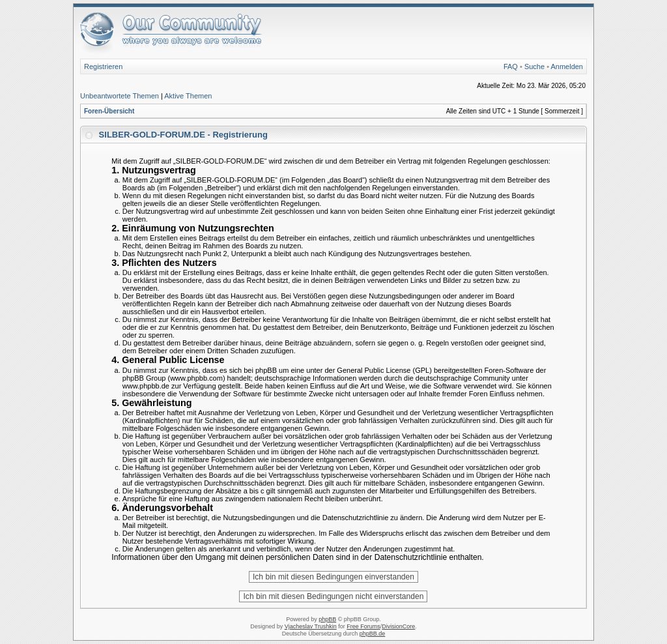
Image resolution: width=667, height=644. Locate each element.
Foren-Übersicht (109, 111)
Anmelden (567, 66)
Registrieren (103, 66)
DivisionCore (398, 626)
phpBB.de (373, 634)
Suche (534, 66)
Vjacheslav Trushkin (311, 626)
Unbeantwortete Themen (120, 96)
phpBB (327, 619)
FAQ (511, 66)
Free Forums (363, 626)
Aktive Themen (188, 96)
